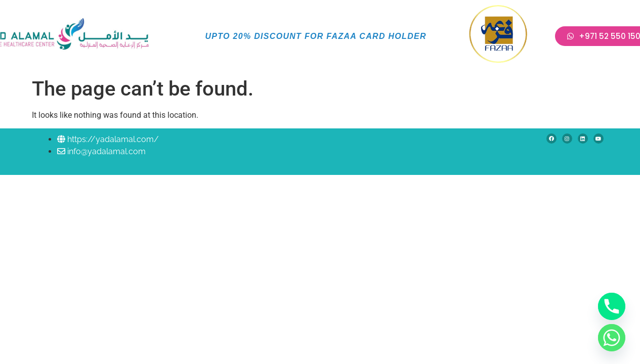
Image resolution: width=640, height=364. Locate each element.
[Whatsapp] (612, 338)
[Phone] (612, 306)
